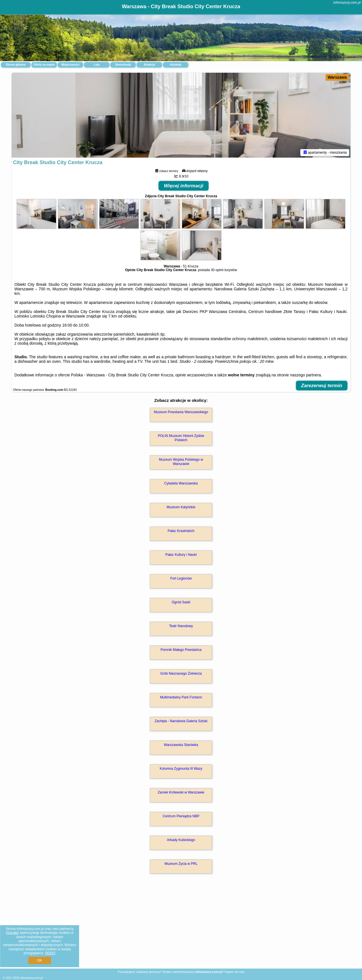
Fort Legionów (181, 578)
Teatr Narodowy (181, 626)
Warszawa (337, 77)
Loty (97, 65)
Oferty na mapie (44, 65)
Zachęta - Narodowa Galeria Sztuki (181, 721)
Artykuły (176, 65)
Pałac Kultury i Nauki (181, 555)
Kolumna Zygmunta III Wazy (181, 769)
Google (12, 933)
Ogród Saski (181, 602)
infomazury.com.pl (347, 3)
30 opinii (217, 270)
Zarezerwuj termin (322, 386)
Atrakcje (149, 65)
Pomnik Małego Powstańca (181, 650)
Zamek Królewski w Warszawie (181, 792)
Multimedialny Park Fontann (181, 697)
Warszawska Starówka (181, 745)
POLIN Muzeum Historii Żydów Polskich (181, 438)
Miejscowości (70, 65)
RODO (50, 953)
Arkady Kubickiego (181, 840)
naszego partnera (305, 375)
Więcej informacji (184, 186)
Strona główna (16, 65)
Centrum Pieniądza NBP (181, 816)
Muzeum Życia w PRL (181, 864)
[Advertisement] (181, 927)
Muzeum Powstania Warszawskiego (181, 412)
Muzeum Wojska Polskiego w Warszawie (181, 462)
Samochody (123, 65)
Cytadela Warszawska (181, 483)
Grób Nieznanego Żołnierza (181, 674)
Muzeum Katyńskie (181, 507)
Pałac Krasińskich (181, 531)
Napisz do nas (234, 972)
